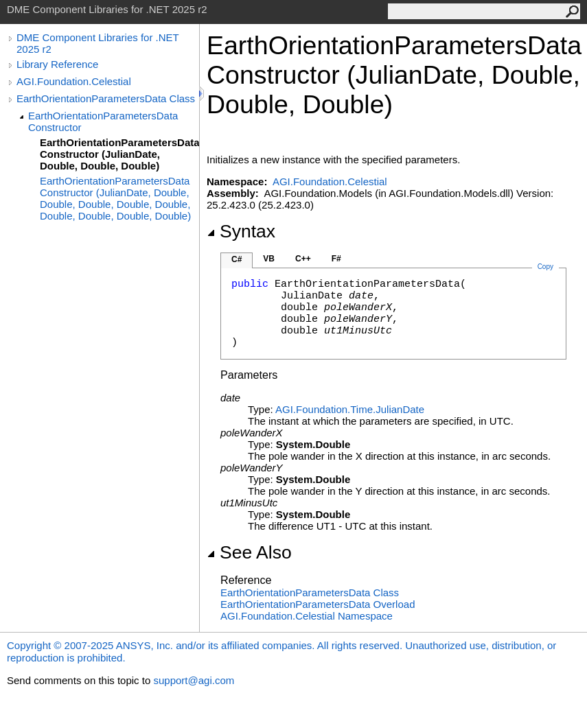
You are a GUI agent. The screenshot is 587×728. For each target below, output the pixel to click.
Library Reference (57, 64)
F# (336, 259)
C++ (303, 259)
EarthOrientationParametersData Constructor (103, 121)
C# (237, 259)
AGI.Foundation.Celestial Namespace (307, 616)
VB (269, 259)
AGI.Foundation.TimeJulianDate (350, 409)
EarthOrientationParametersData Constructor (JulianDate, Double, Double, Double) (119, 154)
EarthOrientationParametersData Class (106, 98)
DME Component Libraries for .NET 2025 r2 (97, 43)
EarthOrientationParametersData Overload (318, 604)
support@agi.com (194, 680)
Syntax (241, 231)
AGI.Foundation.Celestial (74, 81)
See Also (249, 552)
